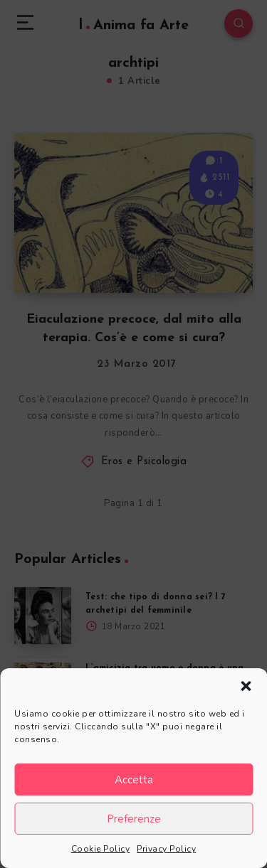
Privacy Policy (166, 849)
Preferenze (134, 819)
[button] (246, 686)
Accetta (134, 780)
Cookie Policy (101, 849)
